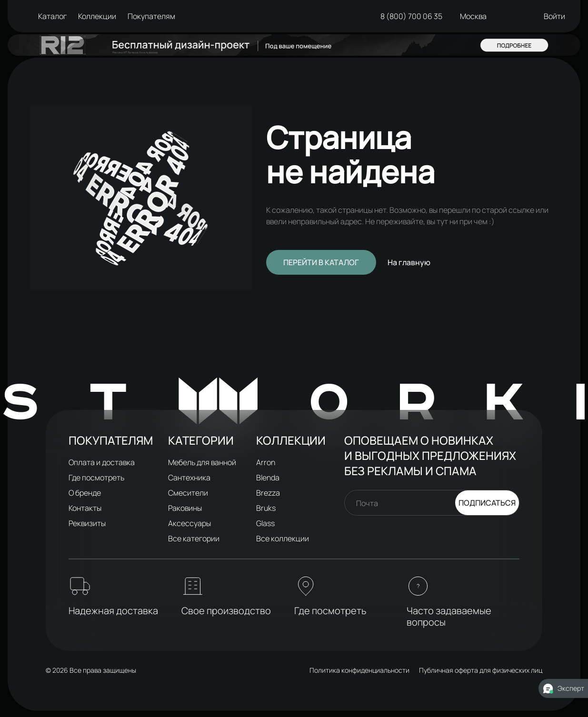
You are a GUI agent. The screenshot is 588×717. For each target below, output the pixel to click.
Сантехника (189, 478)
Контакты (85, 508)
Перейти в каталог (321, 262)
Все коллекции (283, 538)
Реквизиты (87, 523)
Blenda (268, 478)
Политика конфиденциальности (359, 670)
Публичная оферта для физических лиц (481, 670)
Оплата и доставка (102, 462)
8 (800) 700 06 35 (410, 16)
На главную (409, 262)
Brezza (268, 493)
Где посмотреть (96, 478)
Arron (266, 462)
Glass (265, 523)
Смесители (188, 493)
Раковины (185, 508)
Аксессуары (189, 523)
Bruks (266, 508)
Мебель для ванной (202, 462)
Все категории (194, 538)
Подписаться (487, 503)
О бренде (85, 493)
